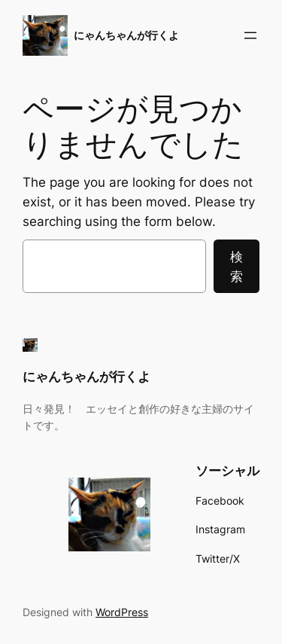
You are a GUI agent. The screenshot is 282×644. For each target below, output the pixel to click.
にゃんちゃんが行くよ (126, 35)
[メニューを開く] (250, 35)
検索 (237, 267)
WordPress (122, 612)
